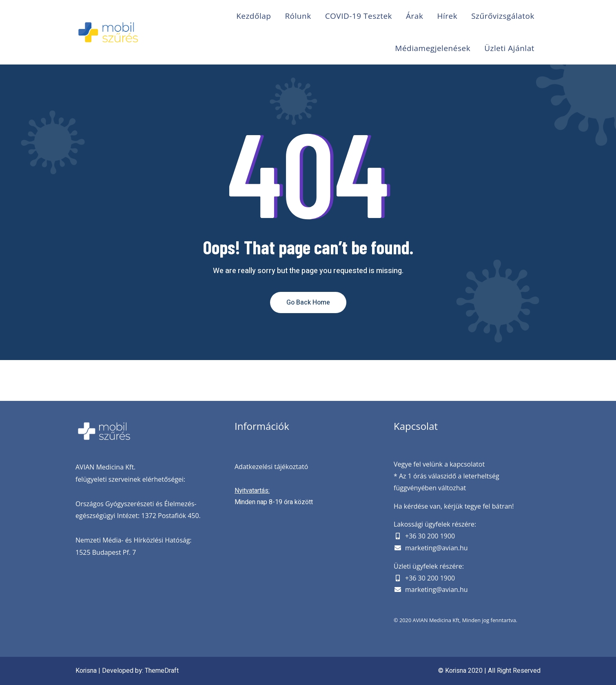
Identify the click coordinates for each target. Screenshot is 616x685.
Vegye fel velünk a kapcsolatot (439, 464)
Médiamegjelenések (433, 48)
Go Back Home (308, 302)
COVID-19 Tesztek (359, 16)
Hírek (447, 16)
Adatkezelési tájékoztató (271, 467)
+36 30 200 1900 (430, 536)
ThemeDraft (162, 671)
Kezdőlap (254, 16)
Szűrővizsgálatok (503, 16)
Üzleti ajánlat (509, 48)
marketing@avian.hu (437, 548)
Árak (414, 16)
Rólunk (298, 16)
